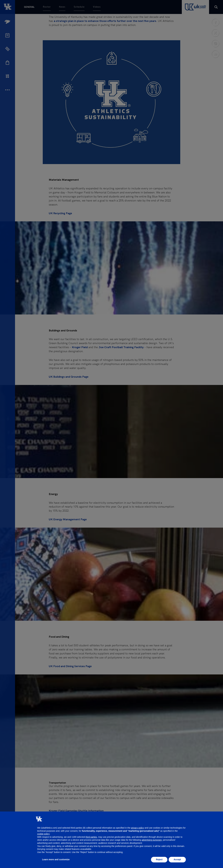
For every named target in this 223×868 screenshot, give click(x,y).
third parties (91, 837)
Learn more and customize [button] (56, 859)
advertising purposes (152, 840)
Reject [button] (159, 859)
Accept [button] (177, 859)
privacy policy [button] (138, 828)
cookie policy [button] (43, 834)
